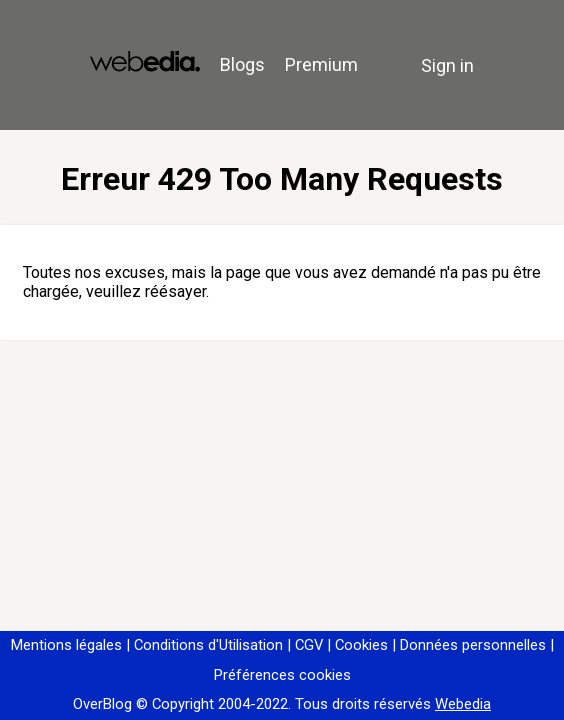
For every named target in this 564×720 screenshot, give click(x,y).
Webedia (463, 704)
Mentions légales (66, 645)
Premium (321, 64)
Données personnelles (473, 645)
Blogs (242, 64)
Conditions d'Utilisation (208, 645)
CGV (309, 645)
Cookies (361, 645)
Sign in (447, 65)
